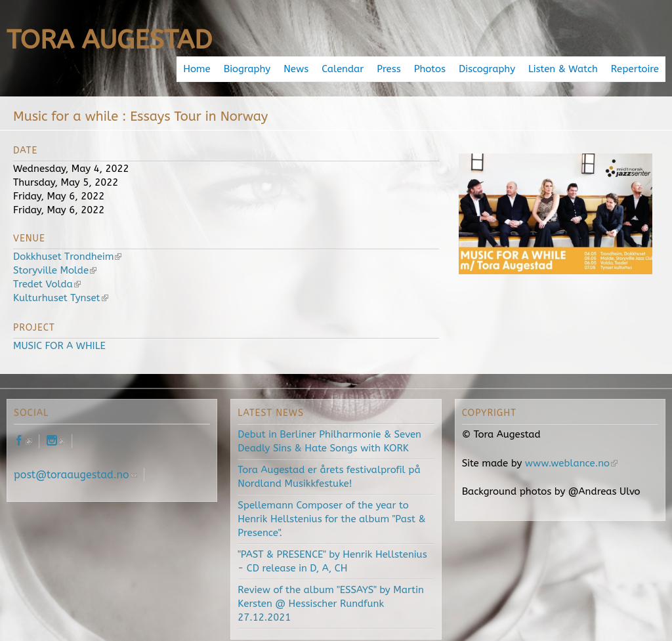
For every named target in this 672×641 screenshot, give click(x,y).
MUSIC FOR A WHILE (59, 346)
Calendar (343, 69)
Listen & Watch (563, 69)
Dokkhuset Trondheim (67, 257)
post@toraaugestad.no (75, 475)
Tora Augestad (109, 40)
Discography (487, 69)
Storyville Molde (55, 270)
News (296, 69)
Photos (430, 69)
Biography (247, 69)
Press (388, 69)
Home (197, 69)
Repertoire (635, 69)
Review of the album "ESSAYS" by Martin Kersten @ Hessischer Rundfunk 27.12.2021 (330, 604)
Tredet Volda (47, 284)
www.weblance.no (571, 463)
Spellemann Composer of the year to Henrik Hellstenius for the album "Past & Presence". (331, 519)
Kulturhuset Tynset (61, 298)
